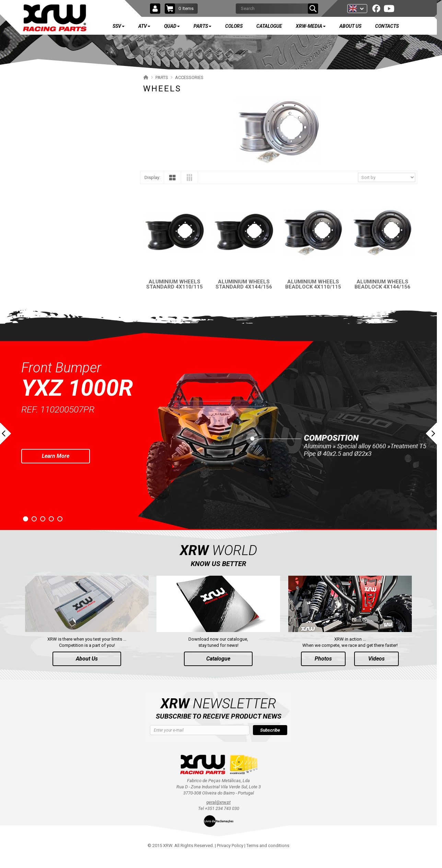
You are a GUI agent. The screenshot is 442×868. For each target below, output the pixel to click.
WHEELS (44, 185)
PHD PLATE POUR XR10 (58, 209)
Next (431, 446)
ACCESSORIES (45, 161)
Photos (323, 671)
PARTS (45, 144)
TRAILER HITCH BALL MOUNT (65, 245)
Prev (5, 446)
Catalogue (218, 671)
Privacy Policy (230, 858)
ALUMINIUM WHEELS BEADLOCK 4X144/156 (382, 284)
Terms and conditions (268, 858)
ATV (41, 103)
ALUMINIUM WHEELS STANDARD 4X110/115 (175, 284)
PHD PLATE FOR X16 (55, 197)
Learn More (56, 468)
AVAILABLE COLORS (64, 308)
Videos (376, 671)
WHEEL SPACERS (52, 173)
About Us (87, 671)
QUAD (44, 124)
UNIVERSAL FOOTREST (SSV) (63, 233)
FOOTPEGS (46, 221)
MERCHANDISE (46, 293)
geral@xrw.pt (218, 815)
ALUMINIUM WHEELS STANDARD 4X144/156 (244, 284)
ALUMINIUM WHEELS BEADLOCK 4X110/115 (313, 284)
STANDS (43, 269)
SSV (41, 83)
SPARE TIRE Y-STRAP (56, 257)
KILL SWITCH (48, 281)
